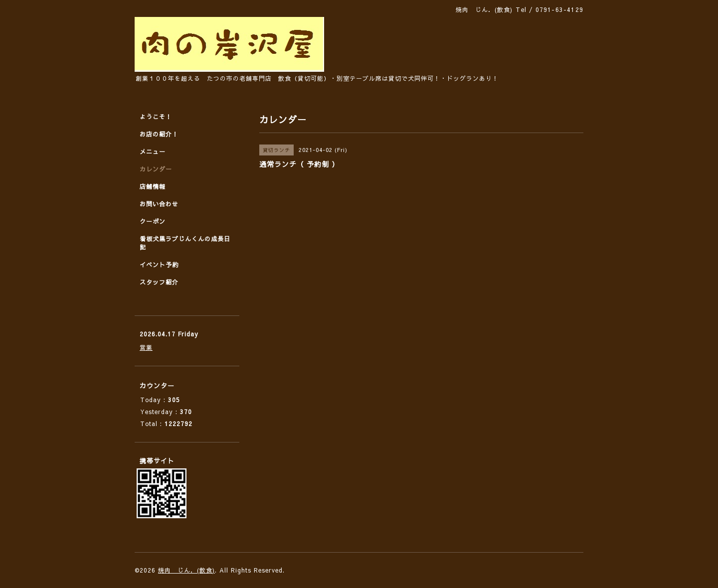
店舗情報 (153, 186)
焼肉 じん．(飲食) (186, 570)
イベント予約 (159, 265)
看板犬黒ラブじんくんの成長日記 (185, 243)
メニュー (153, 151)
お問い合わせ (159, 204)
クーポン (153, 221)
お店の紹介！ (159, 134)
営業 (146, 347)
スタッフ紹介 (159, 282)
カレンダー (156, 169)
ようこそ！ (156, 117)
